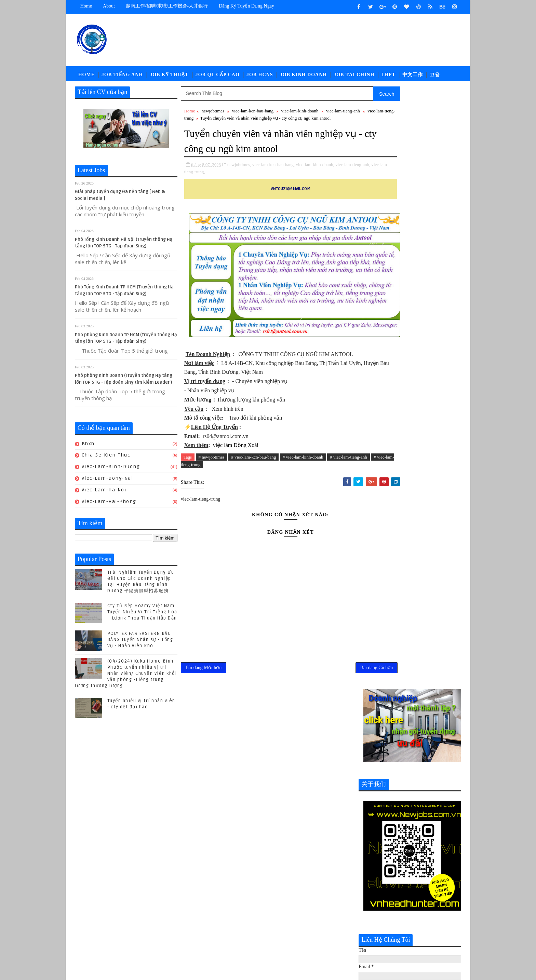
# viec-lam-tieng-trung (224, 499)
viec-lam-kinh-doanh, (315, 189)
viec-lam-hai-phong (109, 505)
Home (86, 6)
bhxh (88, 447)
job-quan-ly (376, 919)
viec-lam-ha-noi (104, 493)
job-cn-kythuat (380, 896)
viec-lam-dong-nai (108, 482)
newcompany (396, 930)
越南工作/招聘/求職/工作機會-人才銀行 (167, 6)
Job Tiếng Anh (122, 77)
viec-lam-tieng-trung (227, 121)
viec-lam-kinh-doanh (300, 114)
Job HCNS (260, 77)
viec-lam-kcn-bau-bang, (274, 189)
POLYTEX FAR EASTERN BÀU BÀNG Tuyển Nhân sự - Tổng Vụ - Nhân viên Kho (140, 643)
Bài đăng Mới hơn (204, 704)
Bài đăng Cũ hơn (332, 704)
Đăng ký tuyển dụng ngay (247, 6)
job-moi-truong (381, 908)
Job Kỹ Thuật (169, 77)
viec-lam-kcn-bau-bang (253, 114)
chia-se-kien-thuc (106, 458)
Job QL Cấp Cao (218, 77)
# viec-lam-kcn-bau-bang (254, 491)
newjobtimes (213, 114)
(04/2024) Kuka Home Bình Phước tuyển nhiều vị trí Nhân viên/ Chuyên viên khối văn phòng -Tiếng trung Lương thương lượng (126, 677)
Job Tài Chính (354, 77)
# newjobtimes (212, 491)
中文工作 (413, 77)
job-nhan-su (423, 908)
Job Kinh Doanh (304, 77)
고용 (435, 77)
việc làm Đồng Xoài (235, 479)
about (109, 6)
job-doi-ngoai (423, 896)
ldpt (367, 930)
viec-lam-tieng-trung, (230, 196)
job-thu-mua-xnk (419, 919)
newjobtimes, (239, 189)
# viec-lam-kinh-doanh (303, 491)
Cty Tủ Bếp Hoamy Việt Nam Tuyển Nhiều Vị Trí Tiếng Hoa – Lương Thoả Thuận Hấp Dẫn (142, 615)
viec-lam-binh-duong (111, 470)
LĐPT (388, 77)
